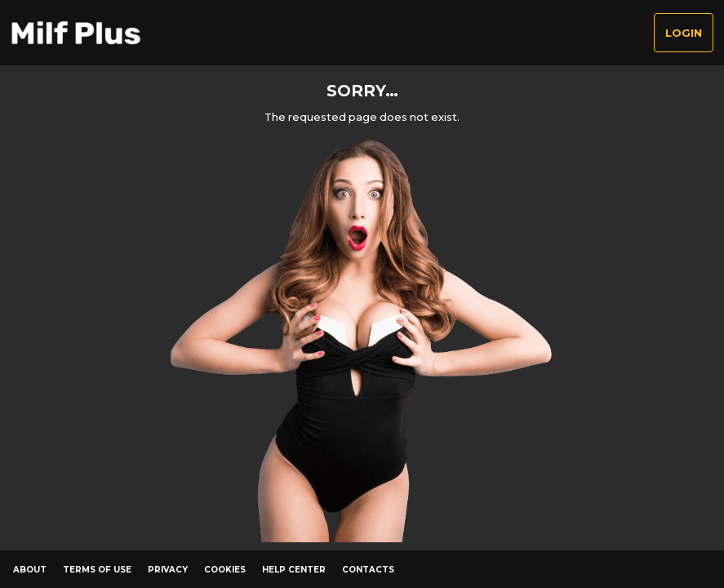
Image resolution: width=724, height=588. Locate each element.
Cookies (225, 570)
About (30, 570)
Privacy (168, 570)
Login (684, 33)
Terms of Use (97, 570)
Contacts (368, 570)
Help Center (294, 570)
